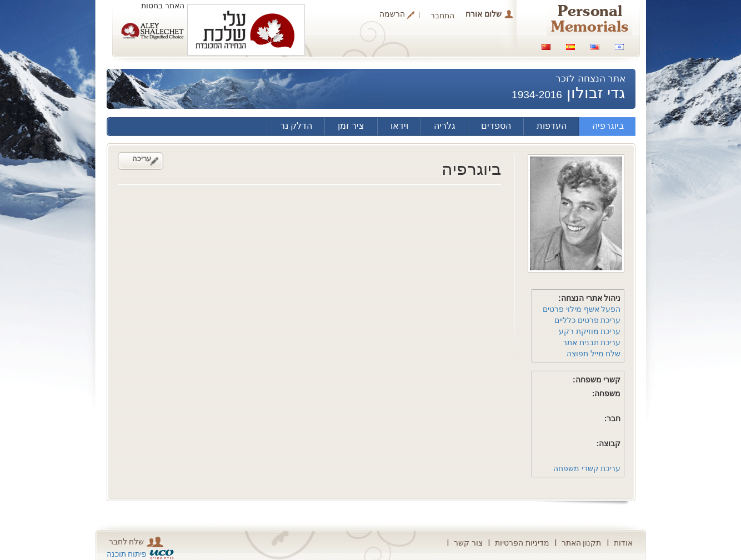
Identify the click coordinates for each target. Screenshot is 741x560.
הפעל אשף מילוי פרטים (582, 309)
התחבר (442, 16)
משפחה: (607, 393)
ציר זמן (351, 126)
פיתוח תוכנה (127, 554)
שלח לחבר (136, 542)
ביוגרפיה (608, 126)
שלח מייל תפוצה (594, 354)
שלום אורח (484, 14)
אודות (623, 543)
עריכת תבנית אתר (592, 342)
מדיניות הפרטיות (522, 543)
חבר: (613, 418)
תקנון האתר (582, 543)
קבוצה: (609, 443)
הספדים (496, 126)
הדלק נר (296, 126)
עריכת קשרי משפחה (587, 468)
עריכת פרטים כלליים (588, 320)
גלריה (445, 126)
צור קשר (468, 543)
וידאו (399, 126)
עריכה (142, 158)
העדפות (552, 126)
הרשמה (392, 14)
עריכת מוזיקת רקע (590, 331)
